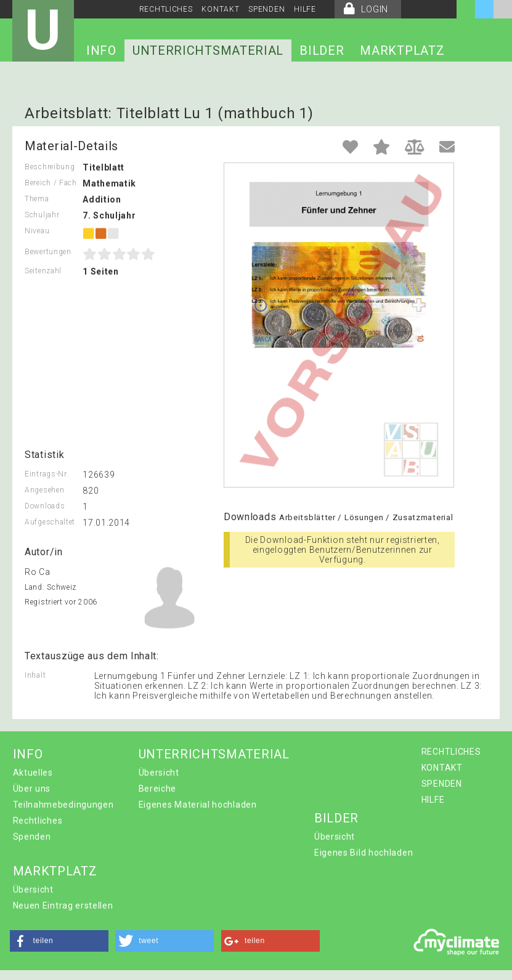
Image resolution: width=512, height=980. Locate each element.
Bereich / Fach (51, 183)
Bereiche (158, 789)
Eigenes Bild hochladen (364, 853)
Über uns (32, 789)
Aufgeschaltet (50, 522)
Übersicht (159, 773)
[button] (59, 941)
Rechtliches (38, 821)
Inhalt (35, 675)
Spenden (32, 837)
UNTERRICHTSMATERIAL (208, 50)
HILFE (305, 9)
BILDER (322, 50)
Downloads (45, 506)
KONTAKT (220, 9)
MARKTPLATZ (402, 50)
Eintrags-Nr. (47, 474)
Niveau (37, 231)
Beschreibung (50, 167)
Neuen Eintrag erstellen (63, 906)
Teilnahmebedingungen (63, 805)
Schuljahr (42, 215)
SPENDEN (266, 9)
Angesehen (44, 490)
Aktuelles (33, 773)
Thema (37, 199)
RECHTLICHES (166, 9)
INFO (101, 50)
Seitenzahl (43, 271)
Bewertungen (48, 252)
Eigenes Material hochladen (198, 805)
